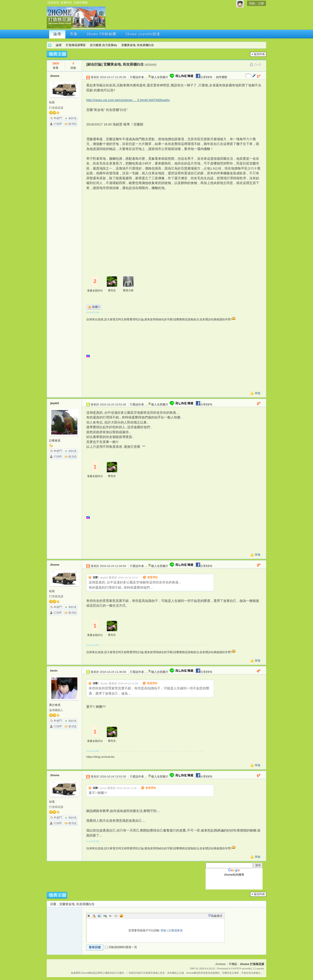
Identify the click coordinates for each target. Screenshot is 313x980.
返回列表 (259, 54)
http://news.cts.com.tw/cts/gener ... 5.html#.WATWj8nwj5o (128, 100)
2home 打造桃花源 (50, 45)
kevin (54, 671)
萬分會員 (55, 705)
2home (55, 76)
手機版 (233, 964)
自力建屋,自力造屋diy (103, 45)
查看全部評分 (95, 291)
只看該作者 (137, 77)
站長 (52, 102)
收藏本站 (66, 2)
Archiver (221, 964)
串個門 (58, 118)
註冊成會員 (176, 930)
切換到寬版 (81, 2)
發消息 (72, 124)
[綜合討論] (94, 64)
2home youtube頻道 (143, 34)
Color (94, 916)
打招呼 (58, 124)
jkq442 (55, 403)
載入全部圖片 (160, 77)
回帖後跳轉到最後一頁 (121, 947)
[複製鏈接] (151, 65)
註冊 (261, 3)
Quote (110, 916)
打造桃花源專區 (76, 45)
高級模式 (217, 916)
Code (116, 916)
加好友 (72, 118)
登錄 (252, 3)
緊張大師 (128, 290)
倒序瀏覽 (221, 77)
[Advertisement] (185, 19)
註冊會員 (55, 441)
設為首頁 (53, 2)
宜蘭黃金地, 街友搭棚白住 (138, 45)
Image (100, 916)
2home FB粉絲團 (102, 34)
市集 (74, 34)
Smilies (121, 916)
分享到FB (204, 77)
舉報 (258, 393)
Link (105, 916)
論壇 (57, 34)
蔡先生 (112, 290)
